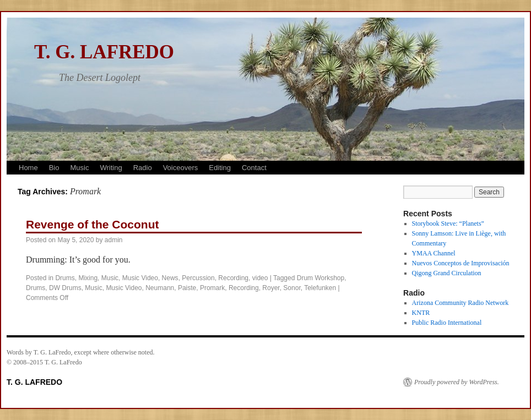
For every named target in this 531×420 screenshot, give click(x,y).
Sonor (292, 288)
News (170, 278)
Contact (254, 168)
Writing (111, 168)
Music (79, 168)
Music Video (140, 278)
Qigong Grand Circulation (447, 273)
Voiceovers (181, 168)
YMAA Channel (434, 253)
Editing (220, 168)
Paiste (187, 288)
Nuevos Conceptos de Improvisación (461, 263)
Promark (212, 288)
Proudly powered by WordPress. (457, 382)
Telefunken (320, 288)
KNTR (421, 313)
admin (114, 240)
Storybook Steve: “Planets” (448, 223)
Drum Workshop (321, 278)
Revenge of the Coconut (93, 224)
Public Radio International (447, 323)
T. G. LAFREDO (104, 52)
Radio (143, 168)
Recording (233, 278)
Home (28, 168)
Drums (65, 278)
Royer (271, 288)
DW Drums (65, 288)
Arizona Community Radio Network (460, 303)
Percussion (198, 278)
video (260, 278)
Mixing (88, 278)
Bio (54, 168)
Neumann (160, 288)
